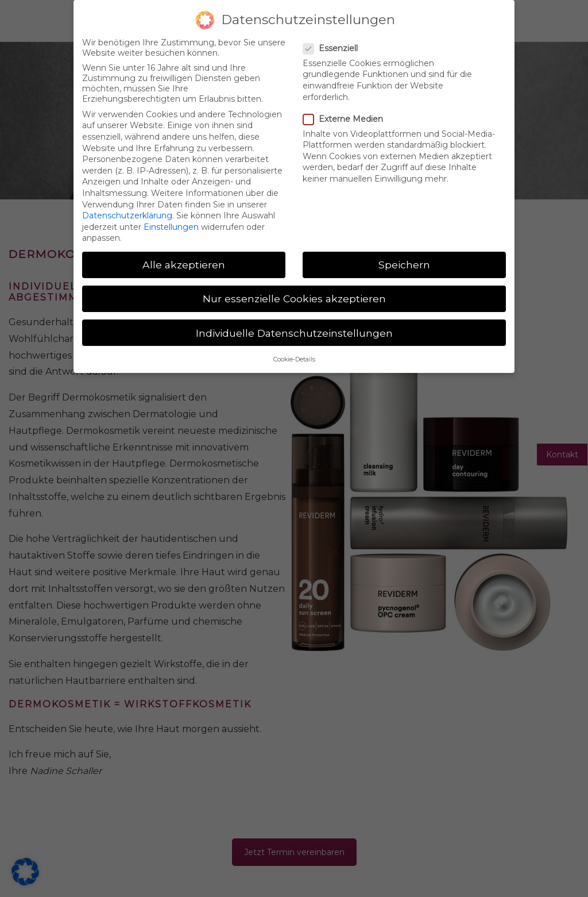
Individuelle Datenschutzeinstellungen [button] (294, 332)
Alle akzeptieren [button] (184, 265)
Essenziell (335, 48)
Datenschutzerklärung (127, 215)
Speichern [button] (404, 265)
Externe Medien (348, 119)
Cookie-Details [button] (294, 359)
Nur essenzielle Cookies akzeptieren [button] (294, 299)
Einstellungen (171, 227)
